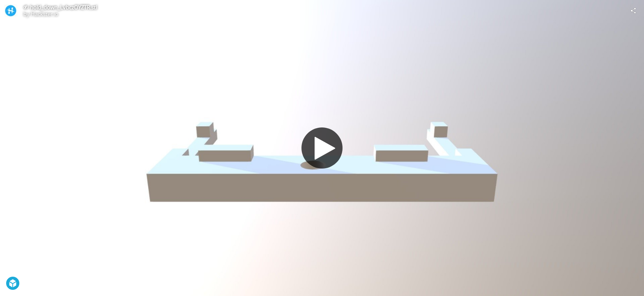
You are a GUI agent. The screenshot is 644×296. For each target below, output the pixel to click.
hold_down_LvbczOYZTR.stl (63, 7)
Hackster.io (45, 14)
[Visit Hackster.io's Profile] (11, 11)
